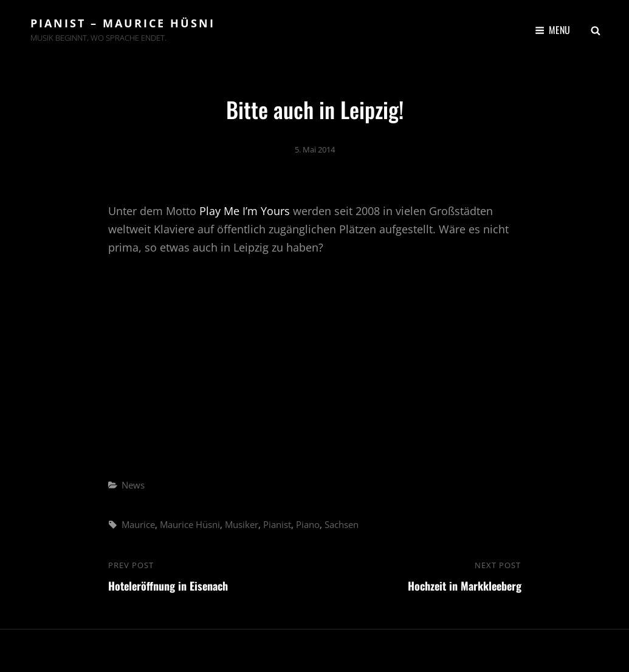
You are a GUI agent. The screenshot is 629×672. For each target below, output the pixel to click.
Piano (308, 524)
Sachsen (342, 524)
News (133, 485)
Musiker (242, 524)
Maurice (138, 524)
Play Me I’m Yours (245, 211)
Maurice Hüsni (190, 524)
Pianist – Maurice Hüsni (123, 23)
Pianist (277, 524)
